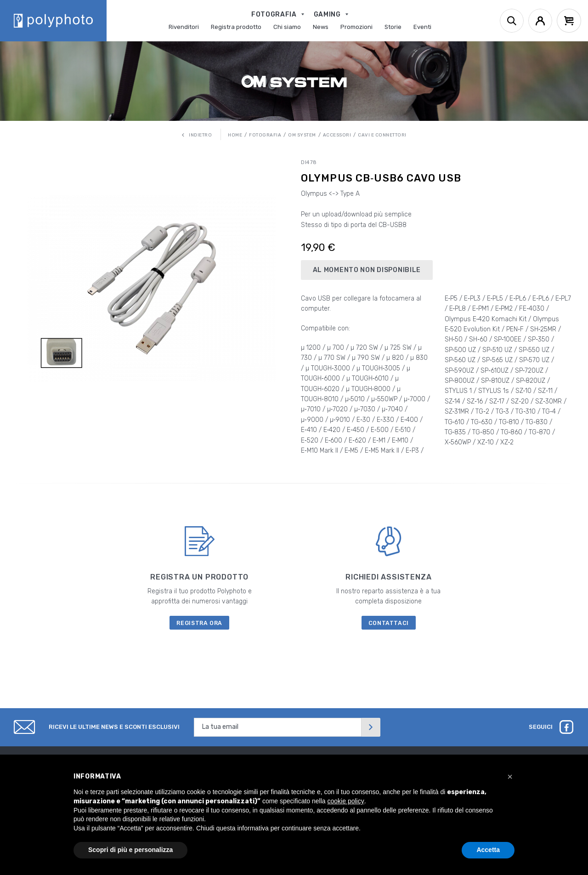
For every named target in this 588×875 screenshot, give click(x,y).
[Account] (540, 21)
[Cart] (569, 21)
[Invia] (371, 727)
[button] (510, 777)
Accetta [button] (488, 850)
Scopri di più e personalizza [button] (130, 850)
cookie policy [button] (346, 801)
